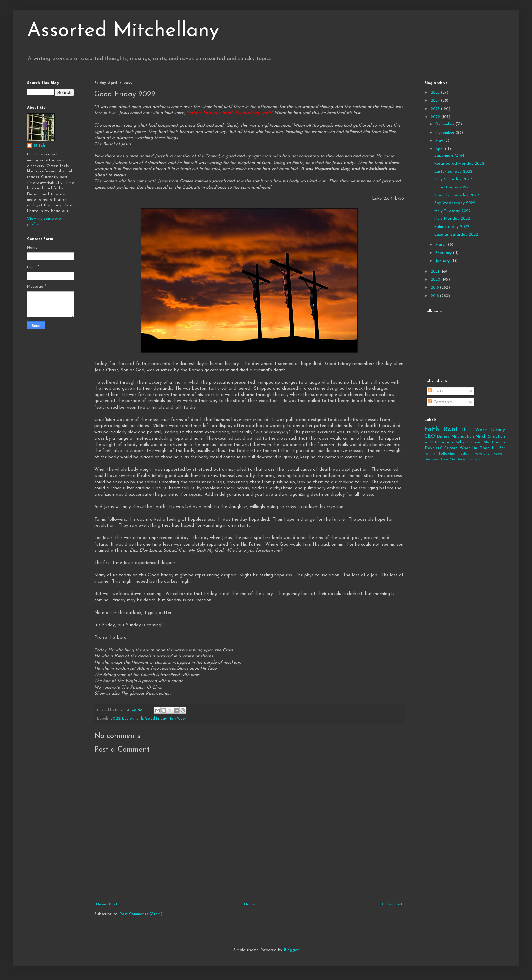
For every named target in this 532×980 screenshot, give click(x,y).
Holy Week (177, 719)
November (445, 133)
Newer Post (107, 904)
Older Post (392, 904)
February (444, 253)
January (443, 261)
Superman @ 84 (449, 156)
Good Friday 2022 (452, 187)
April (440, 149)
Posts (436, 391)
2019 (435, 288)
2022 (115, 719)
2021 (436, 272)
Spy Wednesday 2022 (455, 203)
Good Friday (156, 719)
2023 (436, 109)
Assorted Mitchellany (123, 31)
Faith (139, 719)
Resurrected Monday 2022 (459, 164)
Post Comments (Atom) (141, 914)
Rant (451, 430)
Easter (127, 719)
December (445, 124)
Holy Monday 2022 (452, 219)
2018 (435, 296)
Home (250, 904)
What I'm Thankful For (482, 448)
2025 (436, 93)
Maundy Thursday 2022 (457, 195)
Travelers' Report (441, 448)
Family (430, 454)
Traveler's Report (489, 454)
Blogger (291, 950)
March (442, 245)
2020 (436, 280)
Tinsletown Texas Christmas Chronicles (453, 460)
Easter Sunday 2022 (453, 172)
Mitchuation (463, 436)
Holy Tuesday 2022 (453, 211)
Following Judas (454, 454)
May (440, 141)
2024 (436, 101)
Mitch (40, 146)
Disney (443, 436)
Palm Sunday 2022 (452, 227)
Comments (440, 402)
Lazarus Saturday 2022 (456, 235)
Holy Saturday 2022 (453, 179)
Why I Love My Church (480, 442)
